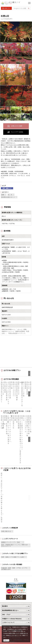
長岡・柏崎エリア (7, 188)
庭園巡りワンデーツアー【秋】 (12, 508)
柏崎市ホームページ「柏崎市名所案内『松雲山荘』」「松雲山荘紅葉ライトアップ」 (15, 332)
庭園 (3, 195)
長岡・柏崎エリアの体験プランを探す (13, 523)
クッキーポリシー (15, 635)
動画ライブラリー (13, 619)
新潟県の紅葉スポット (8, 197)
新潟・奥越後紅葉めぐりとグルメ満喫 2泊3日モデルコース (15, 511)
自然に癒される (6, 497)
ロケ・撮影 (11, 623)
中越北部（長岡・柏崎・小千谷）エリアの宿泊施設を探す (14, 535)
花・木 (10, 195)
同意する (6, 640)
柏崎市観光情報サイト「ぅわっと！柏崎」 (15, 329)
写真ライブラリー (13, 614)
